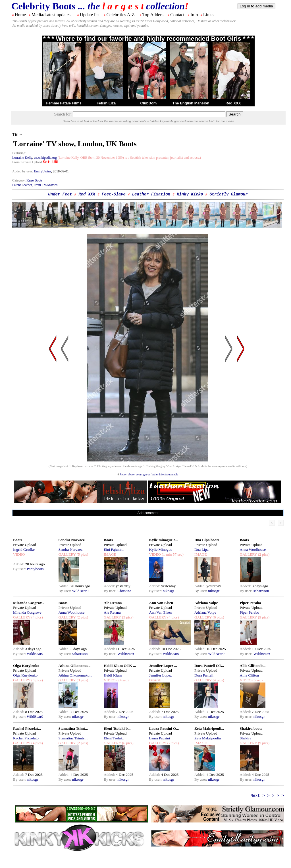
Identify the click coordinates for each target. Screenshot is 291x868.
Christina (124, 591)
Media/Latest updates (51, 15)
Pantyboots (35, 569)
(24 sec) (122, 680)
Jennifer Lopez (161, 675)
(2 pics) (263, 554)
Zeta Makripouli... (209, 728)
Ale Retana (113, 603)
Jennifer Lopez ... (163, 666)
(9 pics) (263, 617)
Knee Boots (34, 180)
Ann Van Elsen (161, 603)
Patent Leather (22, 185)
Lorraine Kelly (22, 158)
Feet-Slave (114, 194)
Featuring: (19, 153)
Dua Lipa (201, 550)
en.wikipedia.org (45, 158)
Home (20, 15)
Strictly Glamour (228, 194)
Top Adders (153, 15)
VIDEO (19, 554)
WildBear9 (80, 591)
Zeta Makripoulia (208, 738)
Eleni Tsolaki (114, 738)
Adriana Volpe (206, 603)
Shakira (246, 738)
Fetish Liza (106, 103)
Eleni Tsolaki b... (117, 728)
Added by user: (23, 171)
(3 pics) (82, 680)
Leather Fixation (151, 194)
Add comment (148, 513)
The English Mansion (191, 103)
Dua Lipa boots (207, 540)
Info (194, 15)
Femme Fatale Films (64, 103)
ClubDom (149, 103)
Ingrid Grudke (24, 550)
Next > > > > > (267, 796)
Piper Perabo (251, 603)
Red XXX (233, 103)
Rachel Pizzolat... (27, 728)
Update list (90, 15)
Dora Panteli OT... (209, 666)
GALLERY (67, 554)
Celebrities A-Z (120, 15)
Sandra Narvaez (72, 540)
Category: (19, 180)
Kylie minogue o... (164, 540)
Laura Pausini (160, 738)
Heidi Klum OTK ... (120, 666)
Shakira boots (251, 728)
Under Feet (60, 194)
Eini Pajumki (114, 550)
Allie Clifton (250, 675)
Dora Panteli (204, 675)
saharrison (261, 591)
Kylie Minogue (161, 550)
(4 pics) (37, 617)
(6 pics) (218, 617)
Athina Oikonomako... (75, 675)
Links (208, 15)
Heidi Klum (113, 675)
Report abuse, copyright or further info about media (149, 474)
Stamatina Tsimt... (73, 728)
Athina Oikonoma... (75, 666)
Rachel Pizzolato (26, 738)
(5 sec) (257, 680)
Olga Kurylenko (26, 666)
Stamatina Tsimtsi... (73, 738)
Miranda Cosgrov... (29, 603)
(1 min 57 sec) (172, 554)
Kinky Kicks (190, 194)
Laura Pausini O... (164, 728)
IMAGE (110, 554)
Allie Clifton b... (253, 666)
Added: (19, 564)
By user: (20, 569)
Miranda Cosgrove (27, 612)
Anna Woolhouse (253, 550)
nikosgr (169, 591)
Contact (177, 15)
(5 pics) (82, 554)
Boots (18, 540)
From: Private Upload (27, 162)
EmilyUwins (42, 171)
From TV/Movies (45, 185)
